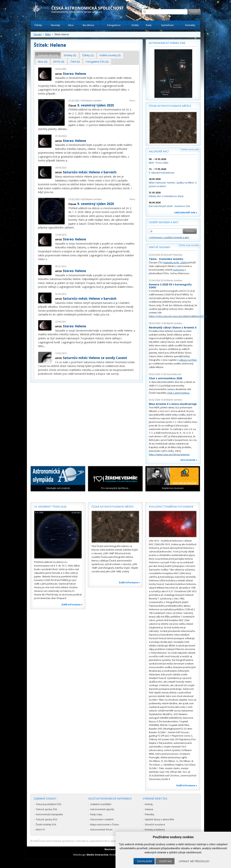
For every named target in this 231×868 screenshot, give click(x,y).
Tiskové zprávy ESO (47, 819)
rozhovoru (178, 270)
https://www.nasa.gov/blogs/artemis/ (169, 454)
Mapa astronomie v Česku (105, 824)
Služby (135, 25)
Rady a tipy (96, 814)
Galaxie (149, 809)
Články (38, 25)
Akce (71, 25)
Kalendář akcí (159, 151)
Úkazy (132, 100)
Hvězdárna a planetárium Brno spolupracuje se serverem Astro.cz (112, 841)
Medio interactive (97, 855)
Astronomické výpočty (102, 809)
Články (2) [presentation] (88, 55)
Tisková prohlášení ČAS (49, 804)
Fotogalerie (114, 25)
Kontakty (190, 25)
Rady (149, 25)
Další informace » (72, 604)
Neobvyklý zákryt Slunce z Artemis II (173, 327)
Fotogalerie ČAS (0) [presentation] (97, 62)
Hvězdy (149, 804)
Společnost (167, 25)
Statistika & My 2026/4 (176, 262)
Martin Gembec (94, 101)
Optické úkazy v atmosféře (159, 819)
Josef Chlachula (175, 255)
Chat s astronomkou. (178, 393)
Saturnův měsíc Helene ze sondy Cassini (95, 358)
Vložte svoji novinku (189, 245)
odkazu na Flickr (188, 360)
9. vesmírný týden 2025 (96, 105)
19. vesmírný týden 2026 (50, 507)
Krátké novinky (160, 247)
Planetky (150, 814)
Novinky (55, 25)
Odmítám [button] (165, 861)
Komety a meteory (155, 829)
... (56, 94)
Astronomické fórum (101, 829)
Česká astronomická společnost (56, 841)
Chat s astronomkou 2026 (165, 378)
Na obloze (88, 25)
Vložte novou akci (190, 149)
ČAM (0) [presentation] (75, 62)
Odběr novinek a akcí (164, 222)
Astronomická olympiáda (49, 814)
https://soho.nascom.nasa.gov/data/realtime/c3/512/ (178, 316)
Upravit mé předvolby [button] (194, 861)
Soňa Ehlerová (174, 374)
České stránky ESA (46, 824)
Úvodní (38, 34)
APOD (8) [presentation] (59, 62)
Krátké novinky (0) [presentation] (110, 55)
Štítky (48, 34)
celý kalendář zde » (186, 212)
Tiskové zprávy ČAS (46, 809)
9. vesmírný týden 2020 (96, 204)
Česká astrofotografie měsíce (170, 106)
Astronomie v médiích (102, 819)
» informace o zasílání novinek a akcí (169, 237)
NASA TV (40, 829)
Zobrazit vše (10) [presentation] (48, 55)
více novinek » (189, 460)
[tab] (48, 55)
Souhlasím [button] (144, 861)
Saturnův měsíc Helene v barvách (90, 172)
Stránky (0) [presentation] (70, 55)
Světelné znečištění (101, 804)
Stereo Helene (74, 74)
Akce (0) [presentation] (43, 62)
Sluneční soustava (155, 824)
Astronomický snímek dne (167, 43)
